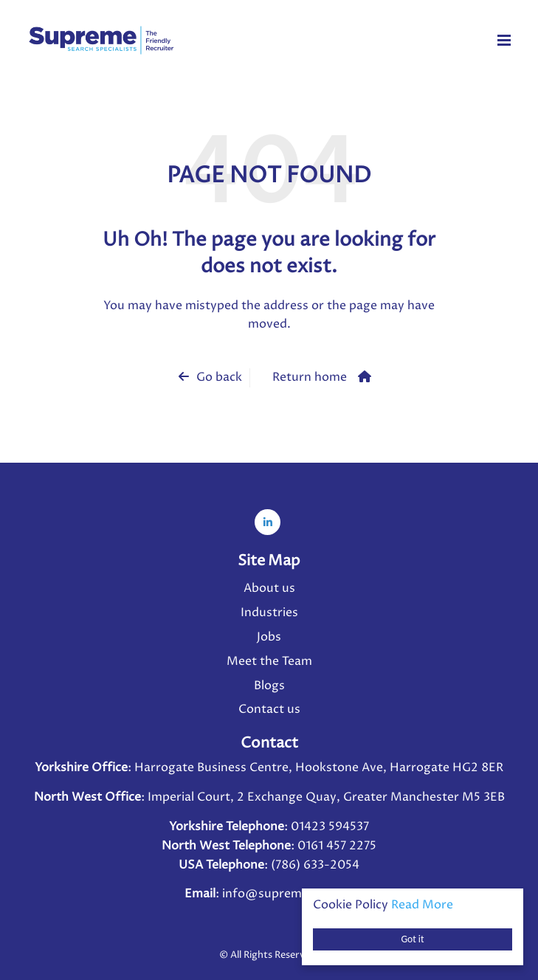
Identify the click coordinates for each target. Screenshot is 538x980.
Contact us (269, 709)
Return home (310, 377)
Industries (269, 612)
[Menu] (504, 40)
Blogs (269, 686)
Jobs (269, 637)
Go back (219, 377)
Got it (413, 939)
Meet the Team (269, 661)
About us (269, 588)
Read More (422, 905)
